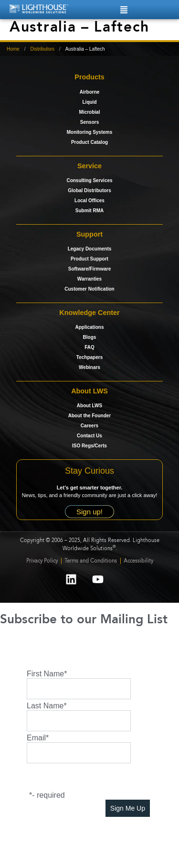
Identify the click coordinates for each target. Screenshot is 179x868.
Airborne (90, 92)
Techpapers (89, 357)
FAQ (89, 347)
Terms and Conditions (91, 561)
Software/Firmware (89, 269)
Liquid (90, 102)
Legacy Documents (90, 249)
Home (13, 49)
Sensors (89, 122)
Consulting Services (89, 180)
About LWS (89, 406)
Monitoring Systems (90, 132)
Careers (89, 426)
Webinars (89, 367)
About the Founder (89, 416)
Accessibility (138, 561)
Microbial (90, 112)
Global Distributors (89, 190)
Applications (89, 327)
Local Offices (89, 201)
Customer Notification (89, 289)
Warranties (89, 279)
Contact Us (89, 436)
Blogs (90, 337)
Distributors (42, 49)
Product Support (89, 259)
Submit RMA (89, 211)
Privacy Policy (42, 561)
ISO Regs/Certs (89, 446)
